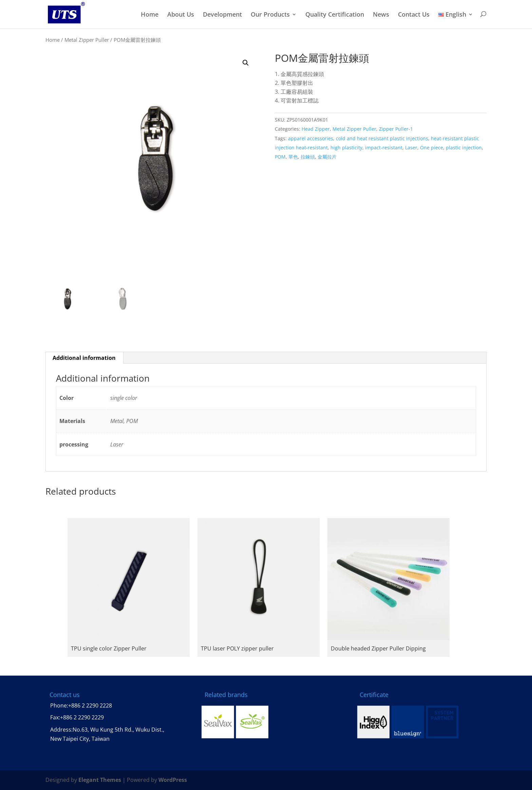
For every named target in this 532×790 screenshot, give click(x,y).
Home (150, 15)
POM (280, 157)
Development (222, 15)
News (381, 15)
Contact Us (414, 15)
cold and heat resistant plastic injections (382, 138)
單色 (293, 157)
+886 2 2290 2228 (90, 705)
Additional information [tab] (84, 358)
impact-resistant (384, 148)
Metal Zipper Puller (87, 40)
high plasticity (346, 148)
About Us (181, 15)
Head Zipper (316, 129)
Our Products (270, 15)
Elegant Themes (100, 780)
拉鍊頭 (308, 157)
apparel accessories (311, 138)
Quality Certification (335, 15)
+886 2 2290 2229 (82, 717)
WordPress (173, 780)
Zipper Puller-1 (396, 129)
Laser (411, 148)
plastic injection (464, 148)
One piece (432, 148)
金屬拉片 (327, 157)
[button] (246, 63)
